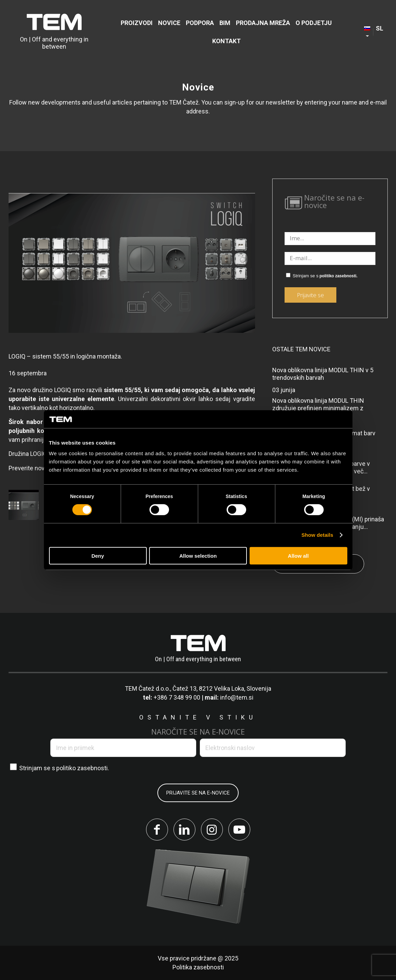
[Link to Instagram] (212, 830)
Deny (98, 556)
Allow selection (198, 556)
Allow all (298, 556)
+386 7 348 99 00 (177, 697)
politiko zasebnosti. (339, 276)
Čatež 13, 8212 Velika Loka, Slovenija (222, 688)
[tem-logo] (54, 32)
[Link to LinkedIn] (184, 830)
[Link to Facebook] (157, 830)
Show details (317, 535)
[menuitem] (137, 23)
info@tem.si (237, 697)
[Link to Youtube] (239, 830)
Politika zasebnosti (198, 967)
